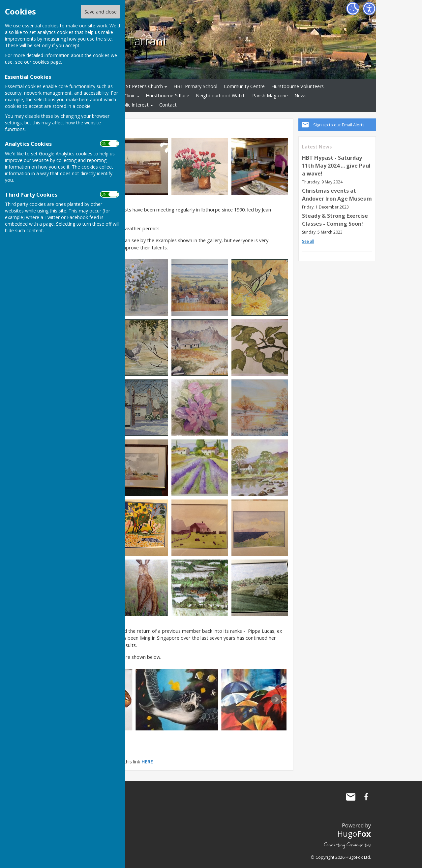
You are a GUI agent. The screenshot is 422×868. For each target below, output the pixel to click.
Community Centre (244, 86)
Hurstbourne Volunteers (298, 86)
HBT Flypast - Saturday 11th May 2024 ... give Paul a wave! (336, 166)
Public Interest (133, 105)
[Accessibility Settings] (369, 9)
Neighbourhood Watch (221, 96)
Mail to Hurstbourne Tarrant (351, 797)
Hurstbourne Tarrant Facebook (366, 797)
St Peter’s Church (144, 86)
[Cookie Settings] (353, 9)
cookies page (47, 62)
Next (276, 699)
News (301, 96)
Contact (168, 105)
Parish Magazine (270, 96)
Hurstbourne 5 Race (167, 96)
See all (308, 241)
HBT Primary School (195, 86)
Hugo (354, 834)
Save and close (101, 12)
